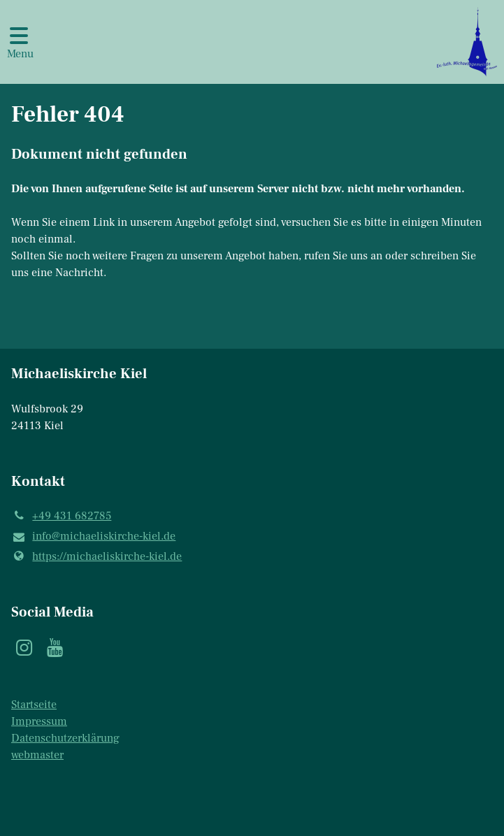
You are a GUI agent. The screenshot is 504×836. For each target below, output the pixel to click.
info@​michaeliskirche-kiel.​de (93, 537)
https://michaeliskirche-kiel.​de (96, 556)
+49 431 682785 (61, 516)
